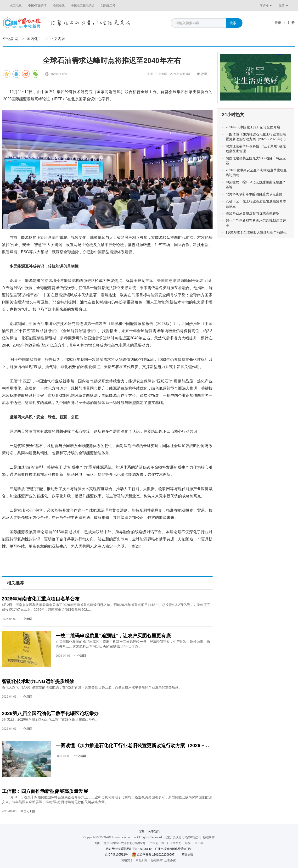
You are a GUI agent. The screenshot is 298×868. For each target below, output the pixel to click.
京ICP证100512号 (116, 855)
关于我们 (154, 832)
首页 (141, 832)
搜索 (233, 23)
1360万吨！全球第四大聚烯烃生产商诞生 (256, 232)
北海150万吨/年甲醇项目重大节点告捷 (254, 194)
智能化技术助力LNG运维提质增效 (38, 681)
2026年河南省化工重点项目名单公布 (41, 599)
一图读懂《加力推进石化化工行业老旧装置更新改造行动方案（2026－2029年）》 (143, 745)
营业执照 (187, 855)
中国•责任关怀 (37, 6)
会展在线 (59, 6)
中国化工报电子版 (83, 6)
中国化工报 (28, 811)
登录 (278, 23)
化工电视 (16, 6)
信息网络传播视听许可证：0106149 (129, 849)
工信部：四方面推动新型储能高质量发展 (45, 791)
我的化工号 (108, 6)
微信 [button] (283, 6)
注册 (291, 23)
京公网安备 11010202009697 (156, 855)
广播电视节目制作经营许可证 (174, 849)
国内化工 (34, 39)
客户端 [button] (266, 6)
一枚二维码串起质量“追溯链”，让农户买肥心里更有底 (113, 636)
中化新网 (11, 39)
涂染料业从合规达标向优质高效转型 (253, 213)
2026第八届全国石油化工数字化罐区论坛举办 (50, 713)
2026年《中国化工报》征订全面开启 (253, 127)
